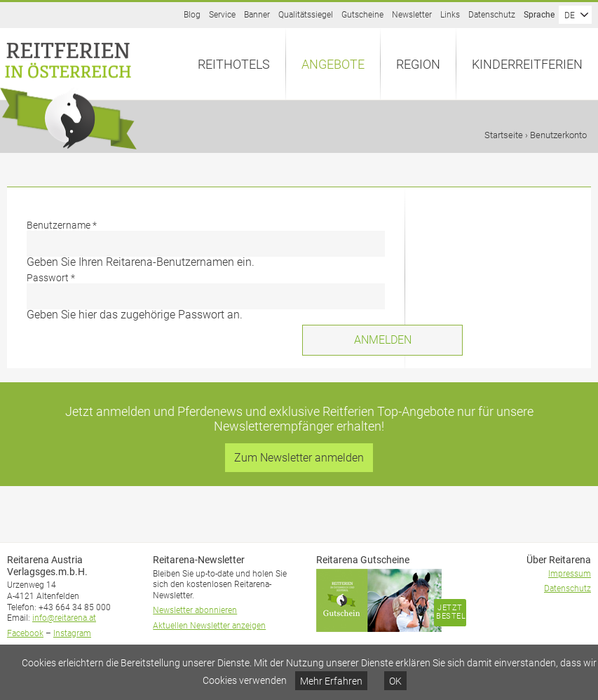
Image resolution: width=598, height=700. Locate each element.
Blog (192, 15)
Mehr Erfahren (331, 681)
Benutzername (62, 225)
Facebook (25, 633)
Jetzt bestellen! (451, 612)
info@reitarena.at (64, 618)
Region (418, 64)
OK (395, 681)
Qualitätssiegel (306, 15)
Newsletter (412, 15)
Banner (257, 15)
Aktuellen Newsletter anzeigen (209, 626)
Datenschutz (492, 15)
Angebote (333, 64)
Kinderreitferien (527, 64)
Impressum (570, 574)
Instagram (72, 633)
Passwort (51, 278)
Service (222, 15)
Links (450, 15)
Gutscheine (362, 15)
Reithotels (234, 64)
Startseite (504, 135)
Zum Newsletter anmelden (299, 458)
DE (570, 15)
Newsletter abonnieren (195, 610)
